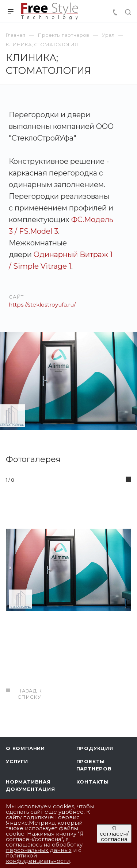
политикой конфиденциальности (38, 858)
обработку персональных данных (44, 847)
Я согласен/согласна (114, 834)
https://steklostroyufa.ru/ (42, 305)
